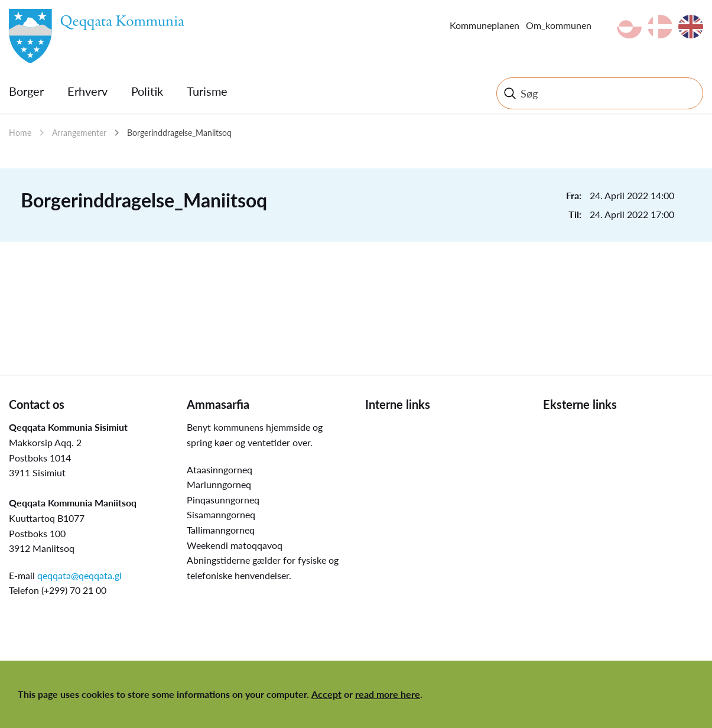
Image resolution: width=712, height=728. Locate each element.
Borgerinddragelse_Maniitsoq (179, 133)
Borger (26, 91)
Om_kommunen (559, 25)
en (691, 27)
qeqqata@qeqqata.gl (79, 575)
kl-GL (629, 27)
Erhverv (87, 91)
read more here (388, 694)
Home (20, 133)
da (660, 27)
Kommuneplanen (485, 25)
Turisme (207, 91)
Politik (147, 91)
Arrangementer (79, 133)
